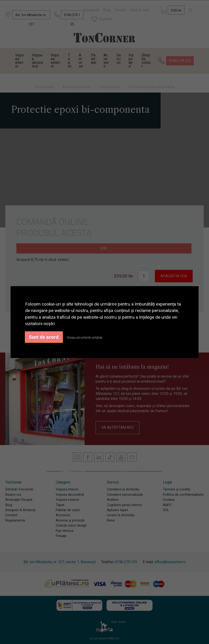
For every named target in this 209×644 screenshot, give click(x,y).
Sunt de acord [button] (44, 337)
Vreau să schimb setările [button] (85, 338)
